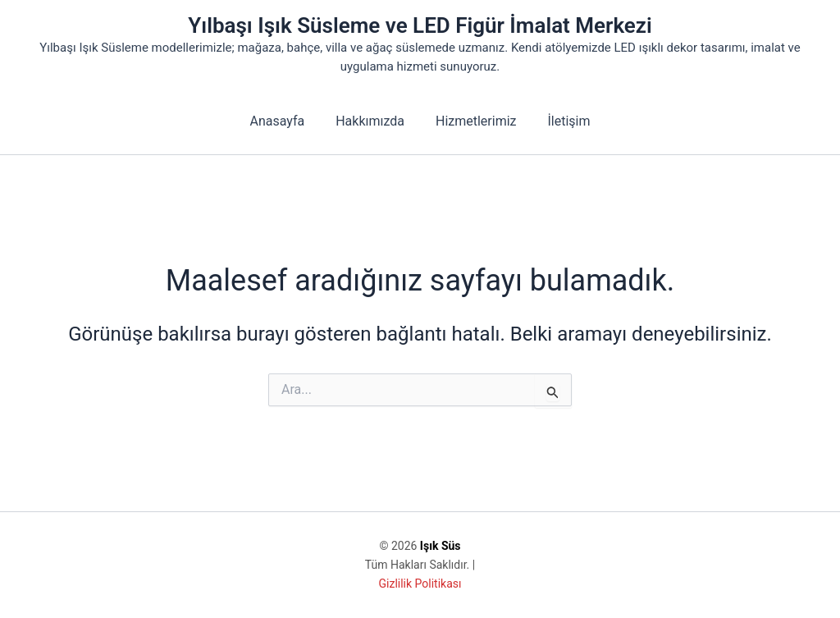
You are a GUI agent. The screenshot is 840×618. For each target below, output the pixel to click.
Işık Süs (441, 546)
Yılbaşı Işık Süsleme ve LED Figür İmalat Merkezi (420, 25)
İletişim (562, 121)
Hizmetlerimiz (474, 121)
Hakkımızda (372, 121)
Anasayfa (284, 121)
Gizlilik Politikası (420, 584)
